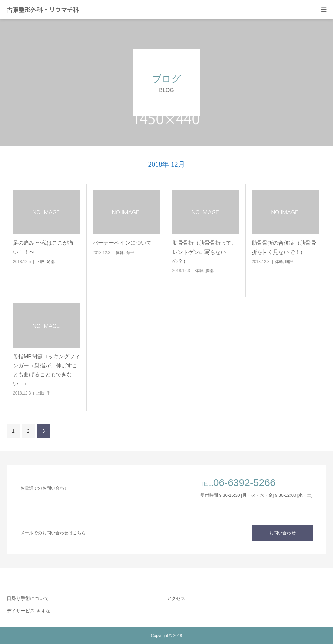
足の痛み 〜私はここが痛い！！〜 (43, 247)
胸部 (210, 271)
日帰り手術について (28, 598)
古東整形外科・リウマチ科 (43, 9)
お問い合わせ (282, 533)
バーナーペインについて (122, 243)
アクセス (176, 598)
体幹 (120, 253)
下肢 (40, 262)
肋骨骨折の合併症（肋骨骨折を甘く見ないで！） (284, 247)
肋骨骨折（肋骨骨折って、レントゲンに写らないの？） (204, 252)
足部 (51, 262)
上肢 (40, 393)
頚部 (130, 253)
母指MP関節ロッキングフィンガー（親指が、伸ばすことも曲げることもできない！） (47, 370)
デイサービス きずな (28, 611)
